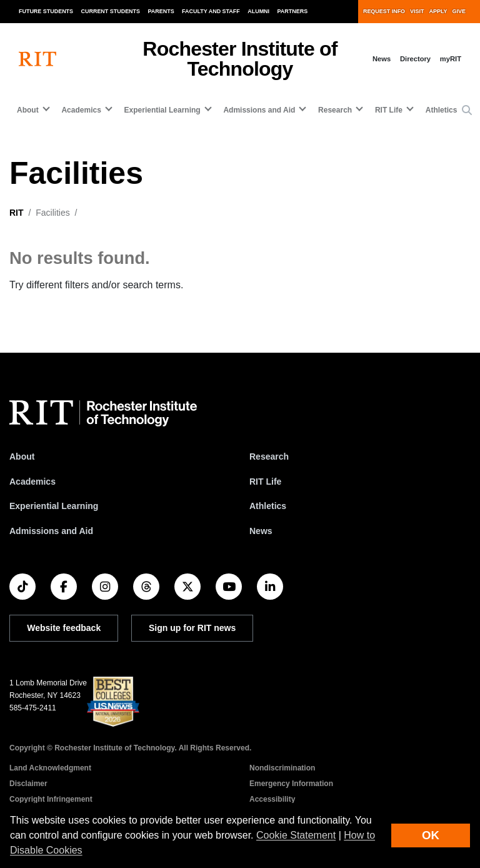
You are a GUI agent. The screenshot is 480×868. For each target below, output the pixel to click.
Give (459, 11)
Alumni (258, 11)
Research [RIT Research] (269, 457)
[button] (467, 111)
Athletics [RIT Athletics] (268, 506)
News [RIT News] (261, 531)
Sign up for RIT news (192, 628)
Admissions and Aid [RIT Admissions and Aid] (51, 531)
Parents (161, 11)
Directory (415, 59)
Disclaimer (28, 784)
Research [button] (335, 110)
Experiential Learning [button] (162, 110)
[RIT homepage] (37, 59)
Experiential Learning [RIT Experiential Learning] (54, 506)
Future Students (46, 11)
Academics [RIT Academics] (32, 482)
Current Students (111, 11)
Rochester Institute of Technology (240, 59)
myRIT (451, 59)
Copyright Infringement (51, 799)
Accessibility (272, 799)
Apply (438, 11)
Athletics (442, 110)
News (382, 59)
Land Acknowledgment (50, 768)
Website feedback (64, 628)
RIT (17, 213)
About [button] (28, 110)
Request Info (384, 11)
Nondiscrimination (282, 768)
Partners (293, 11)
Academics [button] (81, 110)
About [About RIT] (22, 457)
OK (431, 835)
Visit (417, 11)
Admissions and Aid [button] (259, 110)
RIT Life (265, 482)
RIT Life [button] (389, 110)
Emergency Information (291, 784)
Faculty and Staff (211, 11)
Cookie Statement (296, 835)
